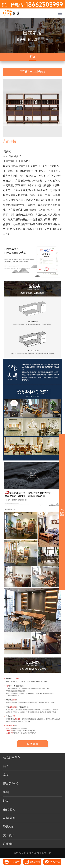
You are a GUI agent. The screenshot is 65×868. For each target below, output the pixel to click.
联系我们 (9, 844)
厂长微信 (12, 862)
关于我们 (9, 835)
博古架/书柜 (11, 783)
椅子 (6, 766)
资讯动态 (9, 827)
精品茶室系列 (12, 758)
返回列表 (33, 744)
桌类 (6, 775)
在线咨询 (32, 862)
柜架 (33, 57)
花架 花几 (9, 818)
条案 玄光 (9, 809)
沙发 (6, 801)
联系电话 (52, 862)
